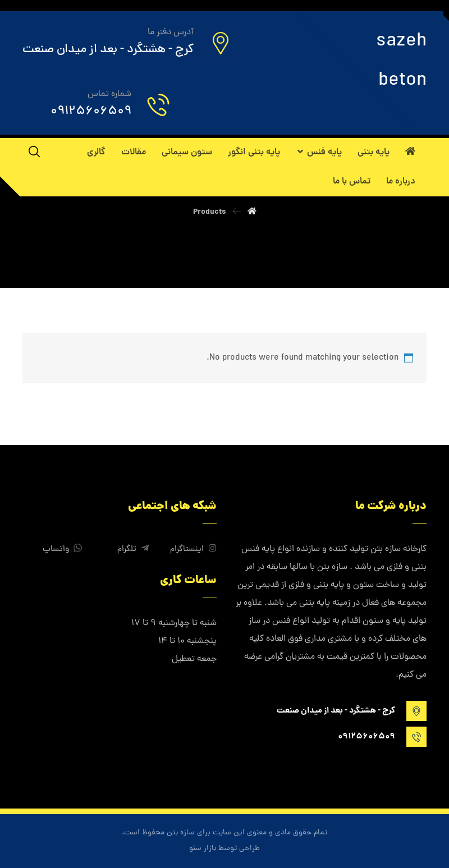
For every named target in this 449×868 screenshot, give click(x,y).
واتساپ (62, 550)
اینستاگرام (193, 550)
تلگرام (133, 550)
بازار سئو (203, 849)
